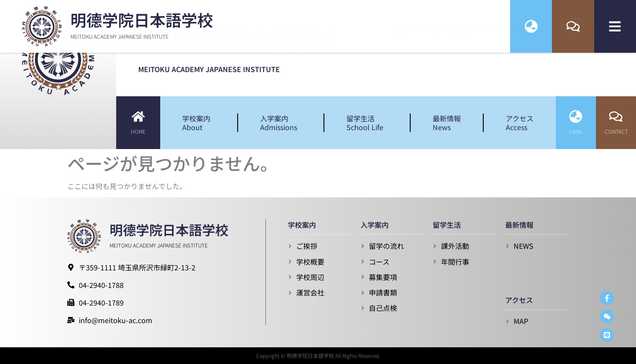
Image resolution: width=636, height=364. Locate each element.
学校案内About (199, 123)
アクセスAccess (520, 123)
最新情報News (447, 123)
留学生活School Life (367, 123)
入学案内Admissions (281, 123)
